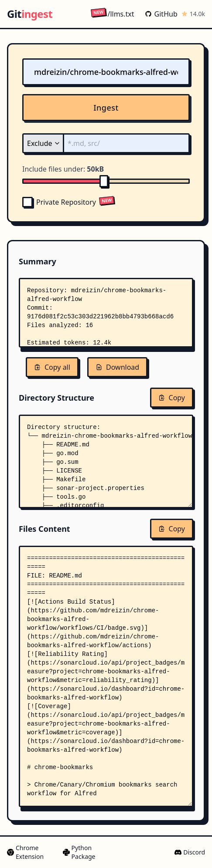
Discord (190, 852)
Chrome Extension (25, 852)
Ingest (106, 108)
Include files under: (63, 169)
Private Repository (59, 202)
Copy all (52, 367)
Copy (172, 398)
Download (117, 367)
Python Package (79, 852)
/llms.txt (112, 14)
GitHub (161, 14)
